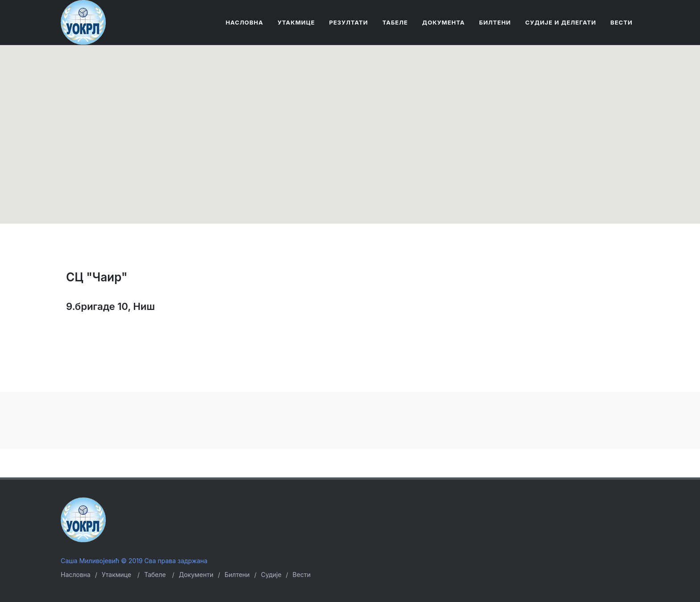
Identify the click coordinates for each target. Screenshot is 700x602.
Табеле (155, 575)
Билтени (237, 575)
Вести (301, 575)
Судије (271, 575)
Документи (196, 575)
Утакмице (117, 575)
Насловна (76, 575)
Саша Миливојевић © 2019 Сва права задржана (134, 561)
